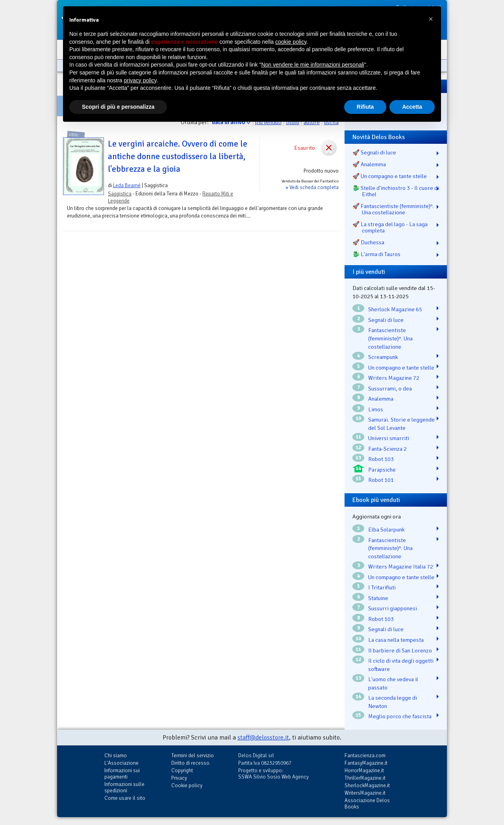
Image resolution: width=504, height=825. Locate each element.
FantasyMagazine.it (366, 763)
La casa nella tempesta (396, 640)
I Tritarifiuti (382, 587)
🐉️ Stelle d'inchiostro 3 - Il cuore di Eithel (396, 191)
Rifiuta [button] (365, 107)
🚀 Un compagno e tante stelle (390, 176)
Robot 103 (381, 459)
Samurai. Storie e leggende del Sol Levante (401, 424)
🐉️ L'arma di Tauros (376, 254)
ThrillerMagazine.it (365, 778)
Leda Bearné (127, 185)
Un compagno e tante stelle (401, 368)
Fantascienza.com (365, 755)
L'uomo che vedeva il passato (393, 683)
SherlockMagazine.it (367, 785)
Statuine (378, 598)
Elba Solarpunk (386, 530)
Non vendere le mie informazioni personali (312, 65)
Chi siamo (116, 755)
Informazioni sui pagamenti (122, 774)
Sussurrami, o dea (390, 388)
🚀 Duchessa (368, 242)
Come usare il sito (125, 798)
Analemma (381, 399)
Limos (376, 409)
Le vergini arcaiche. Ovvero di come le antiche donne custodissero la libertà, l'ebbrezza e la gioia (178, 156)
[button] (431, 19)
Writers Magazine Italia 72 (401, 567)
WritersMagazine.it (365, 793)
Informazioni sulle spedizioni (124, 787)
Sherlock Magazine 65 (395, 309)
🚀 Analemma (369, 164)
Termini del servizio (193, 755)
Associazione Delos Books (367, 804)
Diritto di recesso (190, 763)
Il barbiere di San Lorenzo (400, 650)
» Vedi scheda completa (312, 187)
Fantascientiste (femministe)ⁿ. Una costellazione (390, 338)
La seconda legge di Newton (393, 702)
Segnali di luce (386, 320)
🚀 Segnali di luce (374, 152)
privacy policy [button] (140, 80)
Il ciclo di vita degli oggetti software (401, 665)
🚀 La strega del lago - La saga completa (390, 227)
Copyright (182, 770)
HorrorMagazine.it (364, 770)
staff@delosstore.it (263, 738)
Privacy (179, 778)
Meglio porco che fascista (400, 716)
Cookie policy (187, 785)
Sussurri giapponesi (393, 608)
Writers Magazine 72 (394, 378)
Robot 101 (381, 480)
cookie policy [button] (291, 42)
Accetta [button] (412, 107)
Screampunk (383, 357)
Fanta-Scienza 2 (387, 449)
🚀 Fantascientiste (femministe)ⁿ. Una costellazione (393, 209)
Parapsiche (382, 470)
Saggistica (120, 194)
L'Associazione (121, 763)
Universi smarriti (389, 438)
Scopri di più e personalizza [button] (118, 107)
